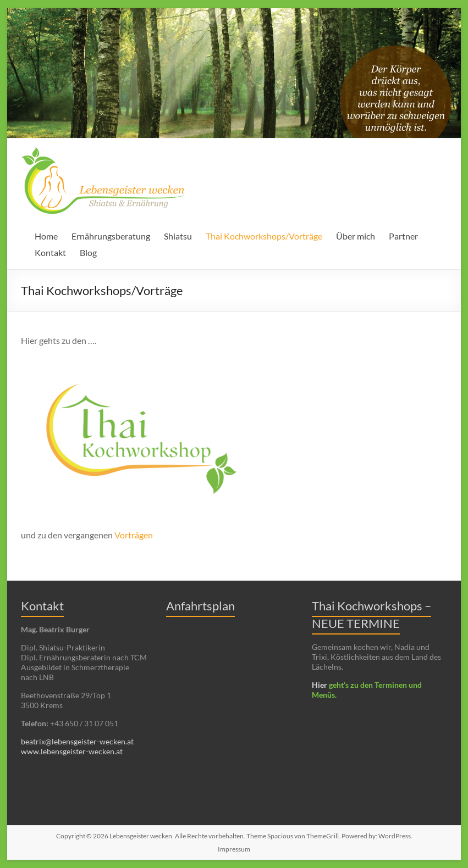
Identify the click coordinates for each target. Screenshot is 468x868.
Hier (320, 685)
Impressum (234, 849)
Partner (403, 236)
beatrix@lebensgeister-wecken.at (77, 741)
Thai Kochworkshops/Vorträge (264, 236)
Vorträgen (134, 535)
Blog (88, 252)
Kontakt (50, 252)
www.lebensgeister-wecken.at (72, 751)
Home (46, 236)
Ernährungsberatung (111, 236)
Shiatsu (178, 236)
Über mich (356, 236)
